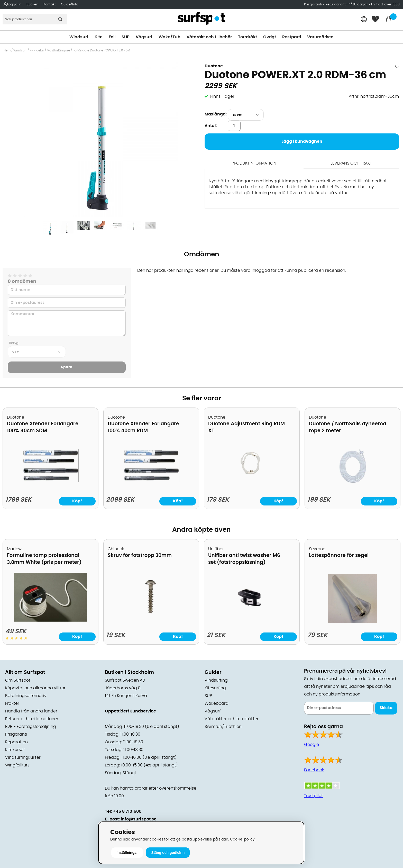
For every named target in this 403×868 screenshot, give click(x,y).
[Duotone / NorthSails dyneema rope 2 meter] (352, 489)
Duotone (214, 66)
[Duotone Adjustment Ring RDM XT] (252, 489)
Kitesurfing (215, 688)
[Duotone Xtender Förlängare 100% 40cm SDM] (50, 489)
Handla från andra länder (31, 711)
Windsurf (79, 37)
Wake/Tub (170, 37)
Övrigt (270, 37)
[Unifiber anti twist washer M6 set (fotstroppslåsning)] (252, 622)
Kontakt (50, 4)
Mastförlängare (58, 50)
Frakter (12, 703)
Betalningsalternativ (26, 696)
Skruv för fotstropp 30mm (140, 555)
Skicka (386, 708)
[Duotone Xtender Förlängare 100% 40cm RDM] (151, 489)
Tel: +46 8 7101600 (123, 811)
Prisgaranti (314, 4)
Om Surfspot (18, 680)
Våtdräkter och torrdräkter (232, 719)
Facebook (314, 770)
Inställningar (127, 853)
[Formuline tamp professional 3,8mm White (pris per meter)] (51, 620)
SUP (126, 37)
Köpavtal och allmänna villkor (35, 688)
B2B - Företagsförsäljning (31, 727)
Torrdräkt (248, 37)
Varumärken (320, 37)
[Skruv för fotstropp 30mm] (151, 622)
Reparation (16, 742)
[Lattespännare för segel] (352, 622)
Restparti (292, 37)
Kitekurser (15, 750)
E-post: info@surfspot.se (131, 819)
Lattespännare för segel (339, 555)
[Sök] (35, 19)
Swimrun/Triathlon (223, 727)
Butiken (32, 4)
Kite (99, 37)
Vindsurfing (216, 680)
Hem (7, 50)
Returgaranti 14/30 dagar (347, 4)
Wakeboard (217, 703)
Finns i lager (222, 96)
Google (312, 745)
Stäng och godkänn (168, 853)
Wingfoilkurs (17, 765)
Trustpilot (313, 796)
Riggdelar (37, 50)
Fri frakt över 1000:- (387, 4)
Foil (112, 37)
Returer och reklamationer (32, 719)
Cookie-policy (242, 839)
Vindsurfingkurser (23, 757)
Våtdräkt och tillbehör (209, 37)
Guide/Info (70, 4)
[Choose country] (364, 20)
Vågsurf (144, 37)
